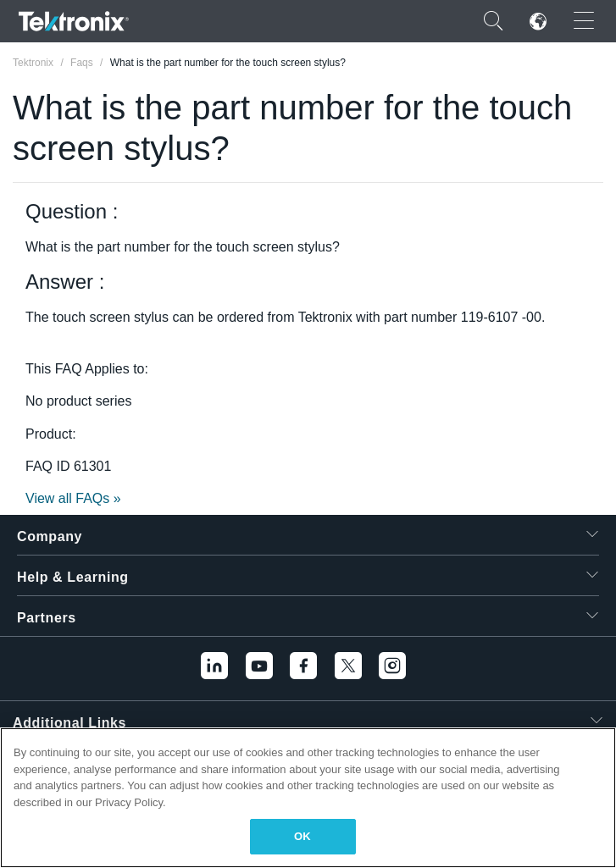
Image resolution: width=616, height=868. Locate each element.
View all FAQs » (73, 498)
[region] (308, 798)
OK (302, 836)
